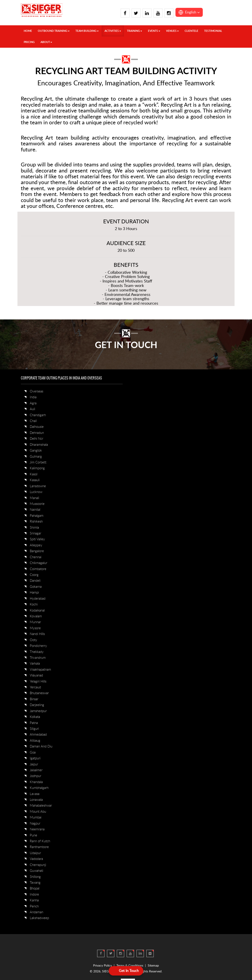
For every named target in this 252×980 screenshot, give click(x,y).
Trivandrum (38, 658)
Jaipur (34, 764)
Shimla (34, 528)
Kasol (34, 474)
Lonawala (36, 800)
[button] (189, 12)
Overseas (36, 391)
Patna (34, 723)
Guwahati (36, 871)
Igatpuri (35, 758)
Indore (34, 895)
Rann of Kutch (40, 841)
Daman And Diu (41, 746)
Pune (33, 835)
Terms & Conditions (130, 966)
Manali (34, 498)
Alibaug (35, 741)
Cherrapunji (38, 865)
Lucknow (36, 492)
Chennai (36, 557)
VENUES (172, 31)
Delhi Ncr (36, 439)
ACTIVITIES (113, 31)
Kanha (34, 900)
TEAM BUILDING (87, 31)
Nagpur (35, 824)
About (46, 42)
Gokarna (36, 587)
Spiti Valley (37, 539)
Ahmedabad (38, 735)
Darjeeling (37, 705)
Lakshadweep (39, 918)
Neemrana (37, 829)
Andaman (36, 912)
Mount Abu (38, 812)
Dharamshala (39, 445)
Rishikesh (36, 522)
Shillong (35, 877)
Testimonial (213, 31)
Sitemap (153, 966)
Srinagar (35, 533)
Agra (33, 403)
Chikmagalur (38, 563)
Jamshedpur (38, 711)
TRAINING (135, 31)
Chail (33, 421)
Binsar (34, 699)
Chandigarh (38, 415)
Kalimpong (37, 468)
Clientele (191, 31)
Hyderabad (38, 599)
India (33, 397)
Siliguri (34, 729)
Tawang (35, 883)
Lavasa (35, 794)
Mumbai (36, 817)
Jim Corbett (38, 462)
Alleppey (36, 545)
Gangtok (36, 451)
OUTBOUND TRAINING (54, 31)
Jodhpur (35, 776)
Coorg (34, 575)
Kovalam (36, 616)
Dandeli (35, 581)
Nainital (35, 510)
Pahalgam (37, 516)
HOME (28, 31)
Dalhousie (37, 427)
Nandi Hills (37, 634)
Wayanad (36, 675)
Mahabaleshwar (41, 806)
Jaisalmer (36, 770)
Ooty (33, 640)
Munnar (35, 622)
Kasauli (35, 480)
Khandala (36, 782)
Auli (32, 409)
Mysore (35, 628)
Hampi (34, 593)
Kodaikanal (37, 611)
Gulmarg (36, 457)
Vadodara (36, 859)
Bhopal (35, 888)
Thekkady (37, 652)
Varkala (35, 664)
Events (154, 31)
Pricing (29, 42)
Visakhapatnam (40, 670)
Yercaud (35, 687)
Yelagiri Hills (38, 682)
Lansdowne (38, 486)
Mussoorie (37, 504)
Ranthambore (39, 847)
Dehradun (37, 433)
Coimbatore (38, 569)
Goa (33, 753)
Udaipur (35, 853)
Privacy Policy (103, 966)
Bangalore (37, 551)
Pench (34, 906)
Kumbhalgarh (39, 788)
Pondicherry (38, 646)
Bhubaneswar (39, 693)
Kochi (34, 604)
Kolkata (35, 717)
